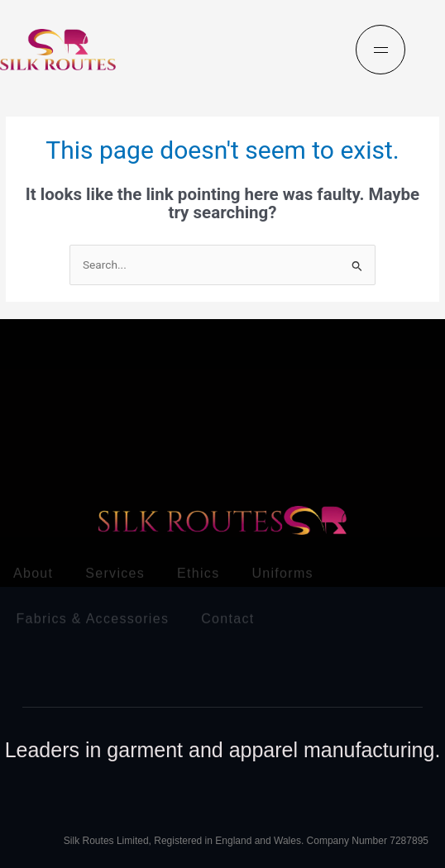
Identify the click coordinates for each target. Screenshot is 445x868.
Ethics (198, 571)
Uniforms (282, 571)
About (33, 571)
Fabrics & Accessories (93, 616)
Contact (227, 616)
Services (115, 571)
